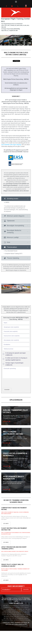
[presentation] (15, 371)
